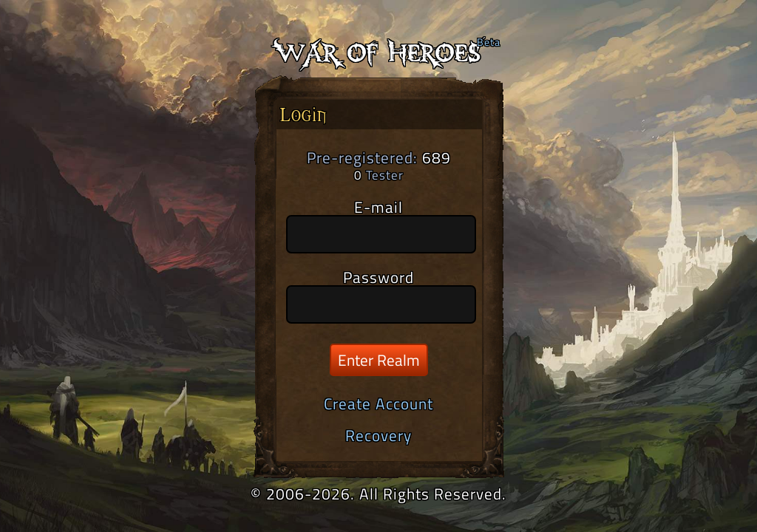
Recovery (378, 435)
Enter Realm (379, 360)
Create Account (378, 403)
